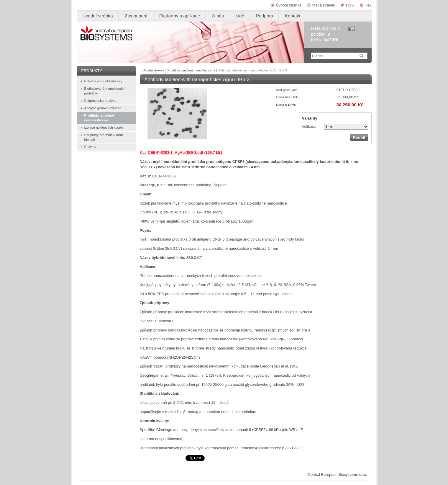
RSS (350, 5)
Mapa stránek (324, 5)
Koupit (359, 137)
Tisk (368, 5)
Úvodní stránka (289, 5)
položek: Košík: (326, 34)
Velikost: (309, 126)
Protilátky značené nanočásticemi (191, 70)
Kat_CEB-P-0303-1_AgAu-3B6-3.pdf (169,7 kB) (181, 152)
